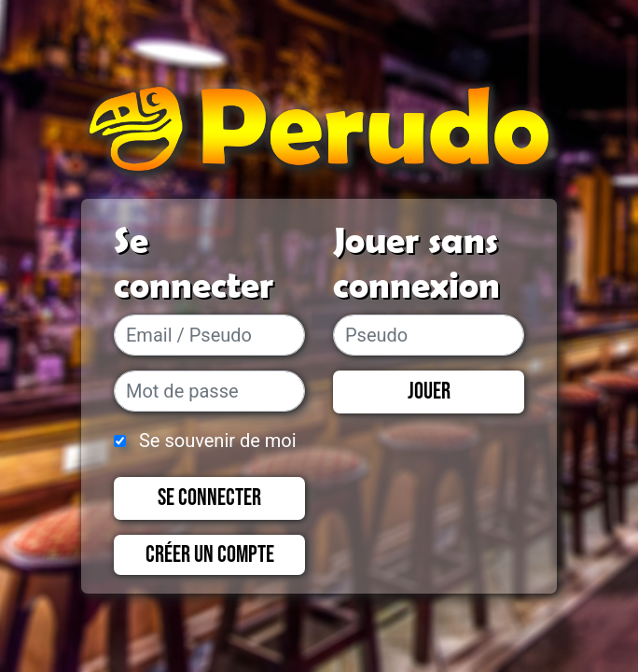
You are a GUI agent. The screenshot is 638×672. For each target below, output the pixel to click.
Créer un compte (210, 555)
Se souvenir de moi (218, 441)
